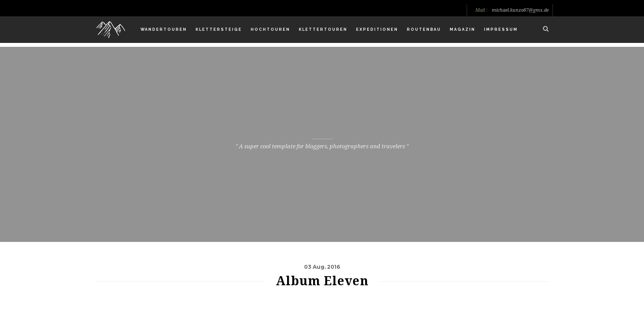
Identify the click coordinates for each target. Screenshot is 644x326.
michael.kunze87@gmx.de (520, 10)
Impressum (501, 29)
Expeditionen (377, 29)
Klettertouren (323, 29)
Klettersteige (219, 29)
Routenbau (424, 29)
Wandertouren (164, 29)
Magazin (463, 29)
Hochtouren (270, 29)
